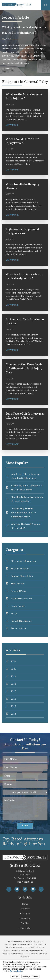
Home (25, 904)
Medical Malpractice (19, 599)
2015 (11, 706)
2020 (11, 669)
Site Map (25, 923)
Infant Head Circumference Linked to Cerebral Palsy (23, 476)
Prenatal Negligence (19, 621)
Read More (8, 69)
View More (12, 125)
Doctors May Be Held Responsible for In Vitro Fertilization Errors (21, 513)
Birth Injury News (17, 569)
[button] (46, 5)
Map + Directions (25, 882)
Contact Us (25, 918)
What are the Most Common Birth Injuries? (23, 526)
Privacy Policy (25, 928)
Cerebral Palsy (16, 591)
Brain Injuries (15, 584)
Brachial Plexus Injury (19, 576)
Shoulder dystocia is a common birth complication (25, 499)
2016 (11, 699)
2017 (11, 691)
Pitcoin (12, 614)
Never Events (15, 606)
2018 (11, 684)
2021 (11, 661)
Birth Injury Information (21, 561)
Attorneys (25, 909)
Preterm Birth (16, 628)
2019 (11, 676)
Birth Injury (25, 914)
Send (25, 826)
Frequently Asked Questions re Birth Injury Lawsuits (24, 488)
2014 (11, 714)
